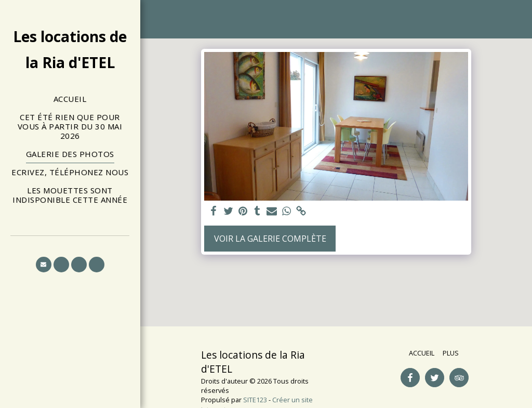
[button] (44, 265)
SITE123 (255, 400)
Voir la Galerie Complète (270, 239)
